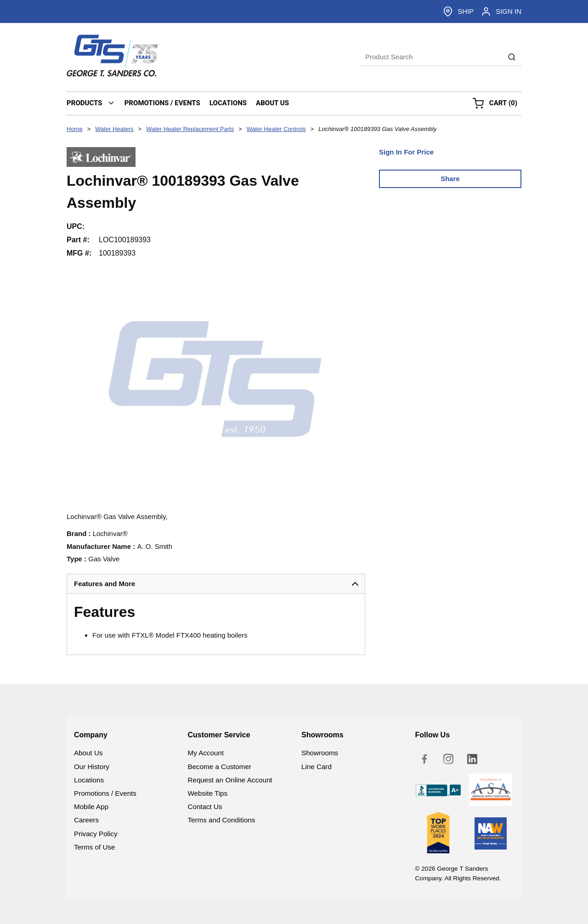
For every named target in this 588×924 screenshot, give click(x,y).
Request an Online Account (230, 780)
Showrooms (320, 753)
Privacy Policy (96, 834)
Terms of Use (94, 847)
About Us (88, 753)
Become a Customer (220, 767)
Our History (92, 767)
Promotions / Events (105, 793)
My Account (206, 753)
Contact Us (205, 807)
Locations (89, 780)
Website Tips (208, 793)
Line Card (317, 767)
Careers (86, 820)
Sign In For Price (406, 152)
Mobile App (91, 807)
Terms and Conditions (222, 820)
